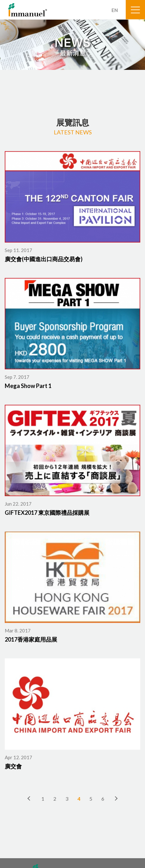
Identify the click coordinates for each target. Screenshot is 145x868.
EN (115, 10)
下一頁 (116, 799)
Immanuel (28, 10)
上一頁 (29, 799)
